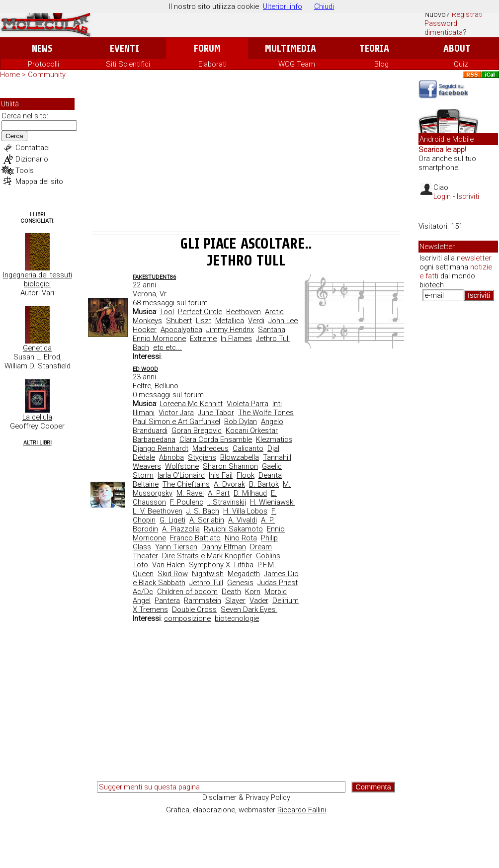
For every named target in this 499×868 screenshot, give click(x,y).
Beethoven (244, 312)
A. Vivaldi (243, 520)
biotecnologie (237, 618)
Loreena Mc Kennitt (191, 404)
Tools (25, 171)
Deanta (270, 475)
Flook (246, 475)
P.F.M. (267, 565)
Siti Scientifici (128, 64)
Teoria (374, 48)
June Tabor (216, 413)
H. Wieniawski (272, 502)
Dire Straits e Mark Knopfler (207, 556)
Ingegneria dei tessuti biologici (38, 279)
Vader (259, 601)
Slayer (235, 601)
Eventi (125, 48)
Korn (253, 592)
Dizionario (32, 159)
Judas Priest (278, 583)
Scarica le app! (442, 150)
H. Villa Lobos (245, 511)
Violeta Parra (248, 404)
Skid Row (173, 574)
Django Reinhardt (161, 448)
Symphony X (209, 565)
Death (231, 592)
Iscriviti (468, 196)
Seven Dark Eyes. (249, 609)
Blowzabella (240, 457)
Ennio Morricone (159, 339)
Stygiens (202, 457)
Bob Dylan (241, 422)
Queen (143, 574)
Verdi (256, 321)
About (457, 48)
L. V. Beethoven (158, 511)
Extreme (203, 339)
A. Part (219, 493)
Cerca (14, 136)
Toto (140, 565)
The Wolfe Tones (266, 413)
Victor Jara (176, 413)
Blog (381, 64)
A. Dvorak (229, 484)
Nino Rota (241, 538)
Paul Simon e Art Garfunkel (176, 422)
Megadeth (244, 574)
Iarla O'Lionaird (181, 475)
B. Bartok (264, 484)
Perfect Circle (200, 312)
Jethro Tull (273, 339)
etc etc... (167, 347)
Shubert (179, 321)
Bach (141, 347)
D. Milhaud (250, 493)
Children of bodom (187, 592)
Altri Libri (38, 443)
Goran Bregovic (197, 431)
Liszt (204, 321)
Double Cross (194, 609)
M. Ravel (190, 493)
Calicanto (248, 448)
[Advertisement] (246, 157)
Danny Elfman (224, 547)
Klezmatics (274, 439)
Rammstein (203, 601)
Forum (207, 48)
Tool (167, 312)
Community (47, 75)
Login (442, 196)
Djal (273, 448)
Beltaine (146, 484)
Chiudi (324, 6)
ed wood (145, 369)
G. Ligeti (172, 520)
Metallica (230, 321)
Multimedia (291, 48)
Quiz (461, 64)
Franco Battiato (195, 538)
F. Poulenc (187, 502)
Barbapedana (154, 439)
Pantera (167, 601)
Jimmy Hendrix (230, 330)
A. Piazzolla (181, 529)
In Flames (236, 339)
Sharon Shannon (230, 466)
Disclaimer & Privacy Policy (246, 797)
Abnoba (171, 457)
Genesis (240, 583)
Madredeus (210, 448)
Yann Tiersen (176, 547)
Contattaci (33, 148)
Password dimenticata (444, 28)
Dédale (144, 457)
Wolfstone (182, 466)
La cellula (37, 417)
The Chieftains (186, 484)
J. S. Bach (203, 511)
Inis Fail (221, 475)
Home (10, 75)
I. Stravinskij (227, 502)
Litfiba (244, 565)
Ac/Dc (143, 592)
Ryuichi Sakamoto (233, 529)
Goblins (268, 556)
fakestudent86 (154, 277)
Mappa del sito (39, 181)
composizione (187, 618)
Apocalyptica (181, 330)
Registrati (467, 14)
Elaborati (212, 64)
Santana (272, 330)
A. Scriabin (207, 520)
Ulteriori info (283, 6)
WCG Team (297, 64)
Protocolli (43, 64)
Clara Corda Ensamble (216, 439)
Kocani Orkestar (252, 431)
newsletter (474, 258)
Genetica (37, 348)
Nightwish (208, 574)
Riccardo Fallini (302, 810)
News (42, 48)
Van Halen (168, 565)
